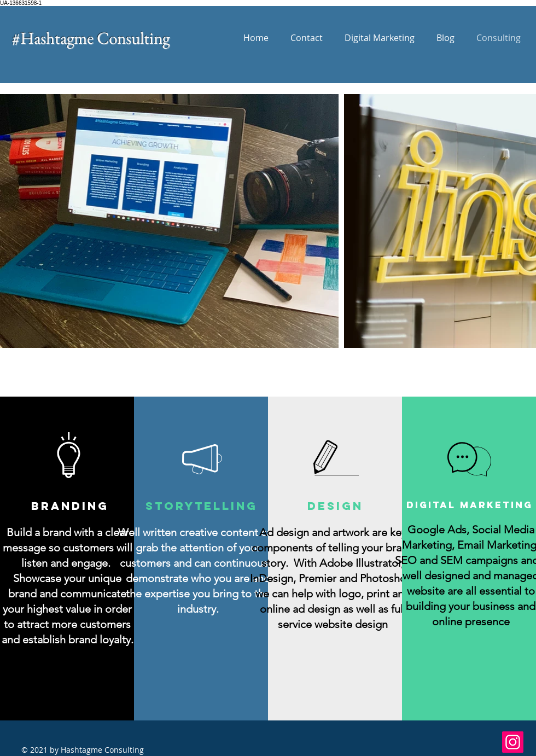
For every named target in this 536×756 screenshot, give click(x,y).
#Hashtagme (54, 38)
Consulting (133, 38)
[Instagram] (513, 742)
